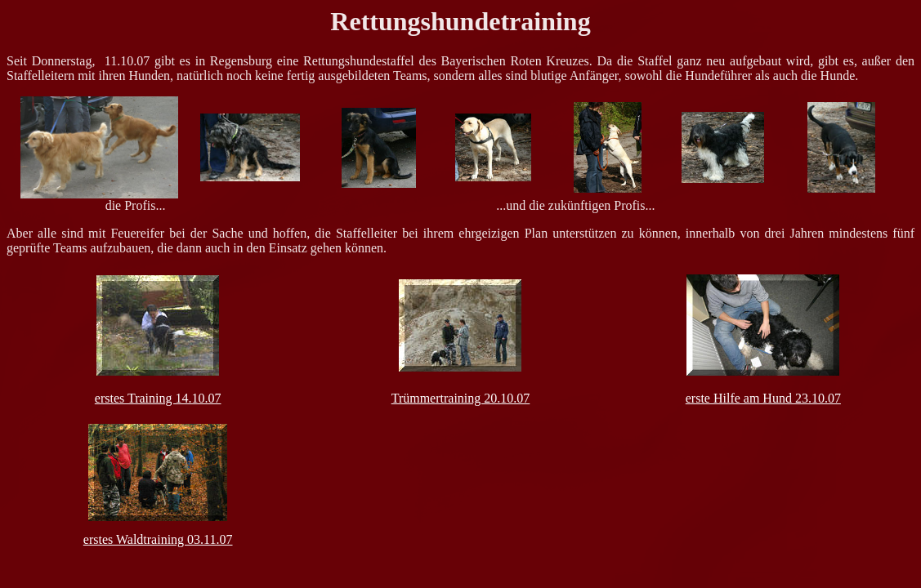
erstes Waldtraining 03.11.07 (158, 539)
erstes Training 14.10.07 (158, 398)
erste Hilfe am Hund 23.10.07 (763, 398)
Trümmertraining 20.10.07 (461, 398)
